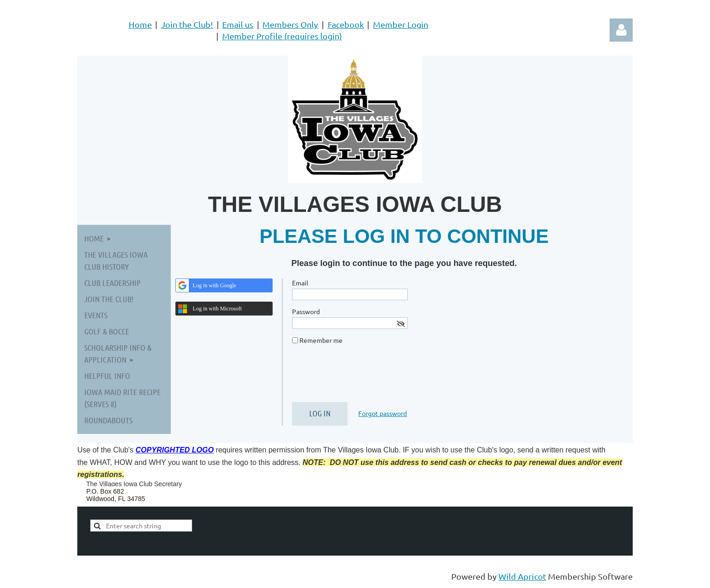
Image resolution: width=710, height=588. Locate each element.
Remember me (321, 340)
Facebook (346, 24)
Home (140, 24)
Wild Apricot (522, 576)
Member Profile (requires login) (282, 36)
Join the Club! (187, 24)
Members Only (290, 24)
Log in (621, 30)
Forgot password (383, 413)
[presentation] (362, 377)
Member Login (401, 24)
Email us (238, 24)
